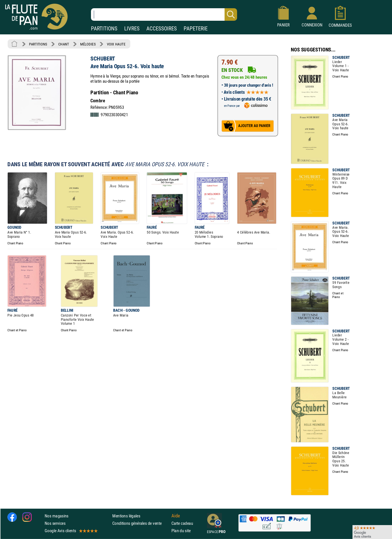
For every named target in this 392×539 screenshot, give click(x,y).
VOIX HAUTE (116, 44)
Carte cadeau (182, 523)
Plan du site (181, 531)
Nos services (55, 523)
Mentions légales (126, 516)
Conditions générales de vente (141, 523)
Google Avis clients (71, 531)
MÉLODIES (88, 44)
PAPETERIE (196, 29)
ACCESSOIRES (162, 29)
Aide (176, 516)
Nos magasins (57, 516)
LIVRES (132, 29)
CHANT (64, 44)
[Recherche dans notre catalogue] (164, 14)
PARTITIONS (104, 29)
